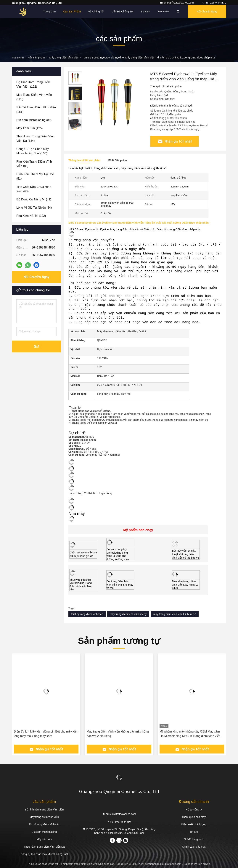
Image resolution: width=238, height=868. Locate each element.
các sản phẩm (37, 58)
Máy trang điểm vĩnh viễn (64, 58)
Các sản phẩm (72, 12)
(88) (34, 164)
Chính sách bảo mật (194, 847)
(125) (29, 128)
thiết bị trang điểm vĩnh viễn (87, 614)
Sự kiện (145, 12)
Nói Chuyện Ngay (207, 12)
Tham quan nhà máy (194, 817)
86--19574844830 (214, 3)
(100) (32, 151)
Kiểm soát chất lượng (194, 824)
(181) (36, 110)
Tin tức (194, 832)
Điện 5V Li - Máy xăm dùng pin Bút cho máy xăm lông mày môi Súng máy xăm (46, 734)
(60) (34, 189)
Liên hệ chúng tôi (122, 12)
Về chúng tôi (96, 12)
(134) (35, 139)
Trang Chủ (50, 12)
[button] (75, 129)
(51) (35, 176)
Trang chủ (18, 58)
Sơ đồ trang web (194, 839)
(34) (34, 208)
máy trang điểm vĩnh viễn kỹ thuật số (175, 614)
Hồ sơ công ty (194, 810)
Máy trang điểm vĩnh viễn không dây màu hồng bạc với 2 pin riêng (118, 734)
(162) (33, 84)
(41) (34, 199)
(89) (34, 120)
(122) (31, 216)
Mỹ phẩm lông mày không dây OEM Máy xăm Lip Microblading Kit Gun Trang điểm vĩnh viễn (190, 734)
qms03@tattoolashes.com (177, 3)
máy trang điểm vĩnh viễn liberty (128, 614)
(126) (34, 97)
